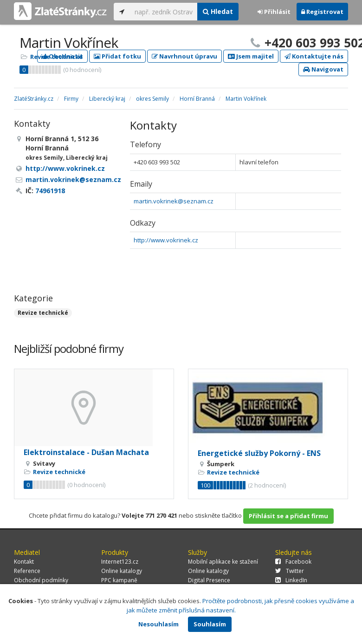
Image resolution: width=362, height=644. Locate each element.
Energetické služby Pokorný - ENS (259, 453)
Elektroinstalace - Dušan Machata (86, 452)
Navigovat (323, 69)
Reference (27, 571)
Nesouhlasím (158, 624)
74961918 (50, 191)
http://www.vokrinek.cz (166, 240)
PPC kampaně (119, 580)
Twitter (290, 571)
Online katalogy (122, 571)
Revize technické (56, 57)
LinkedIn (291, 580)
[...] (164, 12)
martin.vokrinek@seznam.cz (174, 201)
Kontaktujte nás (314, 56)
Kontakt (24, 562)
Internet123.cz (120, 562)
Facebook (293, 562)
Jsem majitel (251, 56)
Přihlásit (274, 12)
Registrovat (322, 12)
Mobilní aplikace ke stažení (223, 562)
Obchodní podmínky (41, 580)
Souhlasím (210, 624)
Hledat (218, 11)
